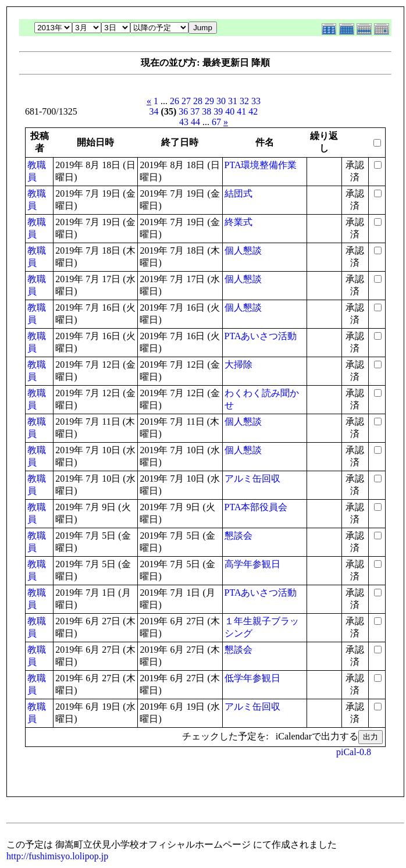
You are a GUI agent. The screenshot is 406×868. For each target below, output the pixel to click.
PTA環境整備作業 (261, 165)
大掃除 (238, 364)
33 (256, 101)
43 (184, 122)
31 (233, 101)
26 (174, 101)
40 (230, 111)
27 (186, 101)
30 (221, 101)
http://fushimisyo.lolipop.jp (57, 856)
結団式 (238, 193)
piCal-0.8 (354, 752)
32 (244, 101)
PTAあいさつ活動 (261, 336)
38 (206, 111)
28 (198, 101)
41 (241, 111)
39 (218, 111)
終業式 (238, 222)
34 (154, 111)
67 (216, 122)
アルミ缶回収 (252, 479)
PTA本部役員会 (256, 507)
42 (253, 111)
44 (195, 122)
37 (195, 111)
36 (183, 111)
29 (209, 101)
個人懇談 (243, 250)
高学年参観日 (252, 564)
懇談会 (238, 536)
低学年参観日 (252, 678)
